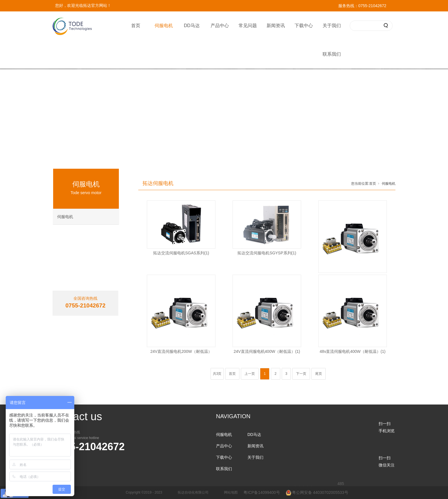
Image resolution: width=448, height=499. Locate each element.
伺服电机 (164, 26)
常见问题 (248, 26)
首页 (136, 26)
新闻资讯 (276, 26)
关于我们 (332, 26)
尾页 (319, 374)
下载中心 (304, 26)
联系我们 (332, 54)
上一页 (250, 374)
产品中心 (220, 26)
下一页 (301, 374)
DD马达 (192, 26)
